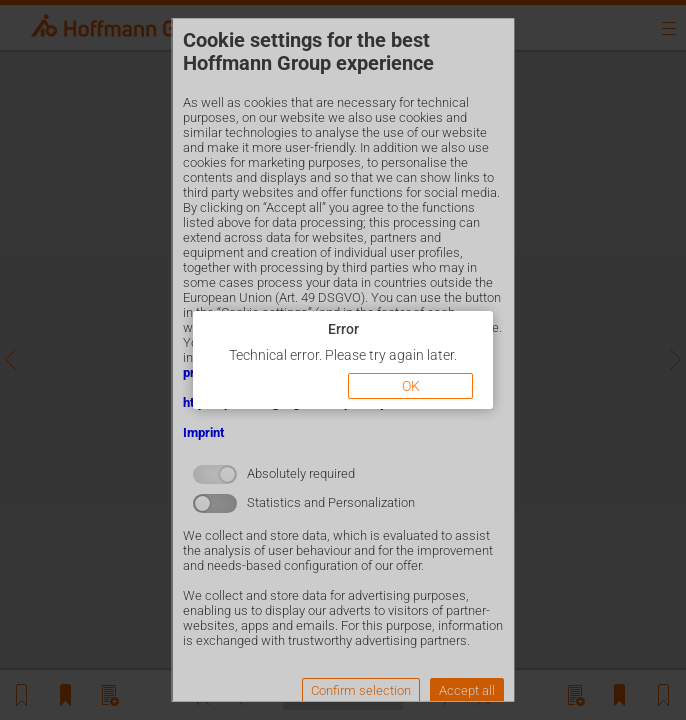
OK (411, 386)
